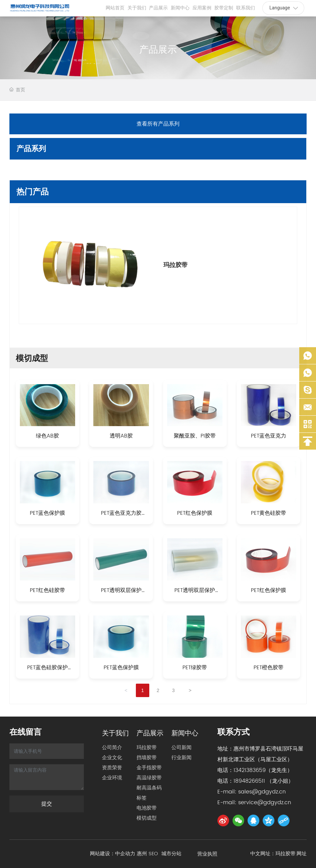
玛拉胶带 (175, 265)
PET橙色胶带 (269, 668)
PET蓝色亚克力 (269, 436)
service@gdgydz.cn (265, 803)
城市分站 (171, 854)
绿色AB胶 (47, 436)
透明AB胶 (121, 436)
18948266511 (249, 781)
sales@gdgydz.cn (262, 792)
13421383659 (250, 770)
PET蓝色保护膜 (47, 513)
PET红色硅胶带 (47, 590)
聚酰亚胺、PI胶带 (195, 436)
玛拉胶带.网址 (291, 854)
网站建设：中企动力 (113, 854)
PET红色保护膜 (195, 513)
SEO (155, 854)
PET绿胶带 (195, 668)
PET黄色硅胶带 (269, 513)
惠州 (142, 854)
